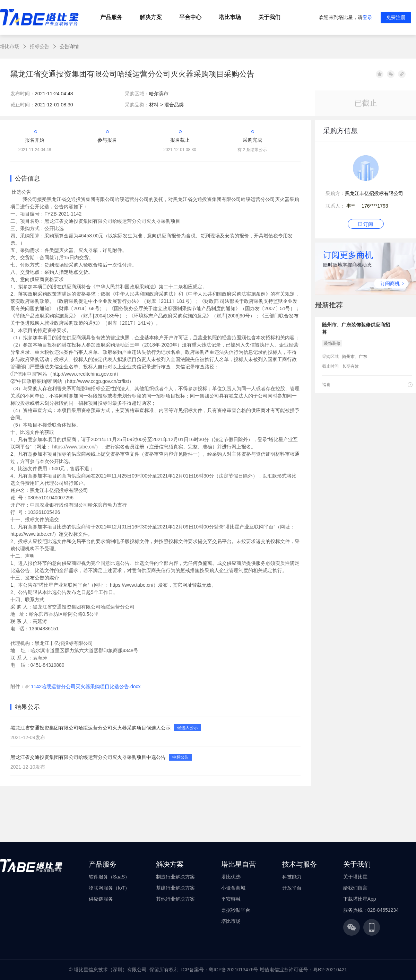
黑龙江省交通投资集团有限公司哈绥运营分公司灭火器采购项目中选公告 (88, 757)
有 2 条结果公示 (252, 150)
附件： (18, 686)
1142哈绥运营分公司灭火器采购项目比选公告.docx (86, 686)
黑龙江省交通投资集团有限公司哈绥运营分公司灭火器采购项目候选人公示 (90, 728)
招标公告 (40, 46)
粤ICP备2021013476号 (233, 970)
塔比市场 (10, 46)
